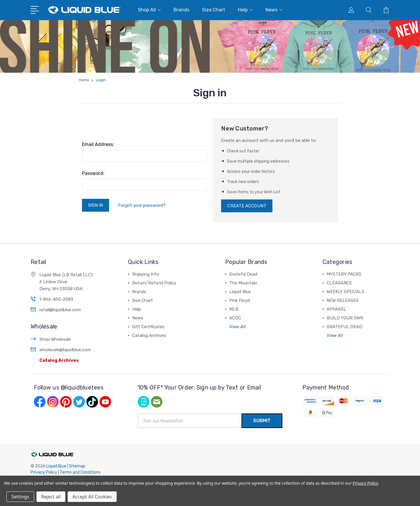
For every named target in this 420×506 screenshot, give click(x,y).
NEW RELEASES (343, 300)
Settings (20, 497)
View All (237, 327)
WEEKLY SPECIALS (345, 292)
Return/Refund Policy (154, 283)
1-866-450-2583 (56, 299)
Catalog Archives (59, 360)
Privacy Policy (44, 472)
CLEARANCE (339, 283)
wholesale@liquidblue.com (65, 350)
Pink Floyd (240, 300)
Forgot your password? (142, 205)
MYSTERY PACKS (344, 274)
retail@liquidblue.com (60, 310)
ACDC (235, 318)
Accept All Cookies (92, 497)
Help (245, 10)
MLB (234, 309)
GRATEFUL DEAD (344, 327)
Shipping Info (146, 274)
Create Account (247, 206)
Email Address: (98, 144)
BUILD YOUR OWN (345, 318)
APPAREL (336, 309)
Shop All (149, 10)
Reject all (51, 497)
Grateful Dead (243, 274)
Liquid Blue (240, 292)
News (274, 10)
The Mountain (243, 283)
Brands (181, 10)
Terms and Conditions (80, 472)
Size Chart (214, 10)
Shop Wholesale (55, 339)
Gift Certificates (148, 327)
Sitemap (77, 466)
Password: (93, 173)
